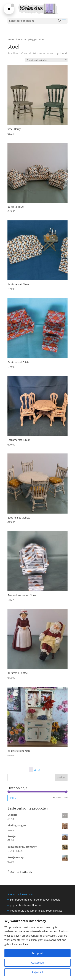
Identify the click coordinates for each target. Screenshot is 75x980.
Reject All (37, 972)
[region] (37, 947)
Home (11, 39)
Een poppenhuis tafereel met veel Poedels (35, 900)
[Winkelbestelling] (46, 60)
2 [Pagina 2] (35, 770)
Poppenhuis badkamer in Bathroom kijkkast (36, 911)
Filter (13, 798)
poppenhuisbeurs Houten (25, 905)
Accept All (37, 953)
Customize (37, 963)
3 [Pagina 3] (39, 770)
